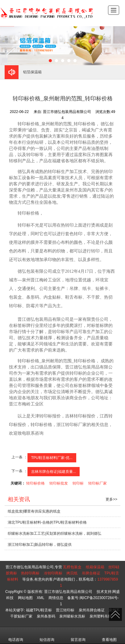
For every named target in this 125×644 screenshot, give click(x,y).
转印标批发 (59, 483)
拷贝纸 (72, 573)
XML (41, 598)
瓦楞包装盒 (72, 567)
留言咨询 (78, 635)
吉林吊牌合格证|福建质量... (54, 472)
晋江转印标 (65, 610)
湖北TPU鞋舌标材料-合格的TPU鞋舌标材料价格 (47, 522)
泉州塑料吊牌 (101, 616)
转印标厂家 (98, 483)
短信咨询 (47, 635)
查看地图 (109, 635)
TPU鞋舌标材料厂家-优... (52, 458)
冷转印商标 (53, 573)
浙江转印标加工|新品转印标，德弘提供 (40, 545)
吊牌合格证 (91, 573)
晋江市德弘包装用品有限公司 (68, 592)
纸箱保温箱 (95, 567)
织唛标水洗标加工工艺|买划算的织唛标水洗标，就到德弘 (54, 533)
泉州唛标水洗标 (72, 616)
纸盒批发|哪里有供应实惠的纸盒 (34, 511)
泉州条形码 (46, 616)
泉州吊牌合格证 (92, 610)
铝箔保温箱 (32, 72)
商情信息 (56, 598)
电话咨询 (16, 635)
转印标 (78, 483)
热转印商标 (30, 573)
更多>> (111, 499)
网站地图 (25, 598)
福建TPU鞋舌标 (39, 610)
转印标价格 (35, 483)
